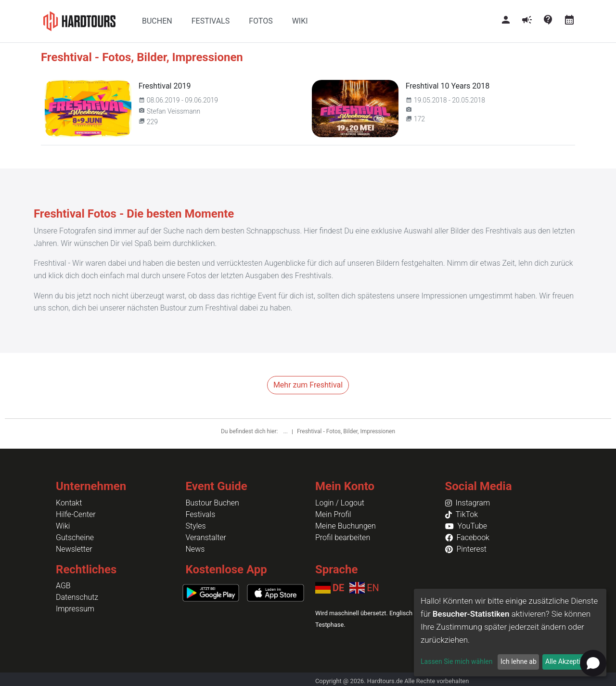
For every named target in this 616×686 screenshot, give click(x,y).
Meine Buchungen (346, 526)
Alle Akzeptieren (569, 661)
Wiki (63, 526)
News (195, 549)
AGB (63, 586)
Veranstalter (206, 537)
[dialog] (510, 633)
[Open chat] (593, 663)
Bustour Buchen (212, 503)
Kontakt (69, 503)
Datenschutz (77, 597)
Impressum (75, 609)
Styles (196, 526)
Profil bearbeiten (343, 537)
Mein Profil (333, 514)
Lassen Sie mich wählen (456, 661)
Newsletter (74, 549)
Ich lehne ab (519, 661)
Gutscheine (75, 537)
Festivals (201, 514)
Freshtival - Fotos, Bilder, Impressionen (346, 431)
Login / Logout (340, 503)
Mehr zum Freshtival (308, 385)
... (286, 431)
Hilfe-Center (76, 514)
